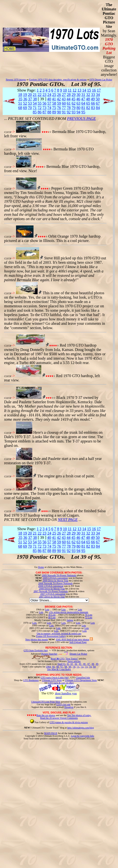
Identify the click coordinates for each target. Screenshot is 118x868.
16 (94, 90)
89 (54, 112)
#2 (68, 664)
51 (20, 103)
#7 (89, 664)
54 (35, 103)
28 (69, 95)
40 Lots (52, 617)
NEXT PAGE (68, 520)
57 (49, 103)
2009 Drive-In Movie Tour (55, 581)
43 (64, 99)
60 (64, 103)
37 (30, 99)
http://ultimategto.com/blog (81, 728)
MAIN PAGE (51, 733)
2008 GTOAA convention (51, 586)
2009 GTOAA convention (55, 578)
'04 (94, 667)
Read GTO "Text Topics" (64, 659)
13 (79, 90)
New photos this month (37, 639)
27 (64, 95)
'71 (78, 667)
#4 (76, 664)
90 (59, 112)
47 (83, 99)
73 (44, 108)
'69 (70, 667)
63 (78, 103)
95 (83, 112)
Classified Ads (83, 678)
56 (44, 103)
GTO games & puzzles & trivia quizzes (69, 722)
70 (30, 108)
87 (44, 112)
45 (73, 99)
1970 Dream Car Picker (101, 80)
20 (30, 95)
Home (41, 567)
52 (25, 103)
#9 (97, 664)
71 (35, 108)
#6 (84, 664)
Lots (47, 609)
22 (40, 95)
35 (20, 99)
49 (93, 99)
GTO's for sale (63, 704)
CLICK (8, 132)
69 (25, 108)
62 (74, 103)
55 (40, 103)
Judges (70, 620)
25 (54, 95)
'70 (74, 667)
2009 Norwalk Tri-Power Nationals (59, 575)
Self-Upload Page (78, 642)
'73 (86, 667)
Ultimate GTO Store (52, 680)
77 (64, 108)
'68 (66, 667)
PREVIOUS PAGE (81, 119)
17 (99, 90)
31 (83, 95)
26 (59, 95)
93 (74, 112)
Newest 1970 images (16, 80)
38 (35, 99)
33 (93, 95)
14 (84, 90)
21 (35, 95)
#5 (80, 664)
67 (98, 103)
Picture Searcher (49, 654)
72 (40, 108)
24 (49, 95)
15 (89, 90)
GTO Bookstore (31, 680)
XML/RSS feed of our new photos (73, 639)
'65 (53, 667)
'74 (90, 667)
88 (49, 112)
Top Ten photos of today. (79, 715)
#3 (72, 664)
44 (68, 99)
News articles (74, 661)
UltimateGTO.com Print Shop (46, 702)
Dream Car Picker (78, 654)
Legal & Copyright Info (82, 736)
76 (59, 108)
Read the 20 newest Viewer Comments (59, 718)
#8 (93, 664)
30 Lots (52, 615)
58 (54, 103)
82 (88, 108)
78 (69, 108)
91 (64, 112)
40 (49, 99)
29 (74, 95)
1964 (48, 667)
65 (88, 103)
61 (69, 103)
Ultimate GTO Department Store (81, 680)
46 (78, 99)
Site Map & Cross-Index (59, 670)
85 (35, 112)
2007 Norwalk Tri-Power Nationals (51, 591)
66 (93, 103)
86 (40, 112)
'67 (62, 667)
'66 (58, 667)
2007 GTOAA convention (53, 594)
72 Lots (89, 617)
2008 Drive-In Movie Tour (52, 589)
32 (88, 95)
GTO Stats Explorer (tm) (36, 650)
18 (20, 95)
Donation (69, 707)
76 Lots (89, 615)
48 (88, 99)
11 (70, 90)
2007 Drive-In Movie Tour (52, 597)
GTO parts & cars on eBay (61, 683)
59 (59, 103)
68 (20, 108)
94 (78, 112)
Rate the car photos (46, 715)
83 (93, 108)
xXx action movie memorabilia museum (69, 612)
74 (49, 108)
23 (44, 95)
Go (36, 567)
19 (25, 95)
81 (83, 108)
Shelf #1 (61, 664)
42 (59, 99)
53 (30, 103)
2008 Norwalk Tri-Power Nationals (55, 583)
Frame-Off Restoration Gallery (51, 636)
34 (98, 95)
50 (98, 99)
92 (69, 112)
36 (25, 99)
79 (74, 108)
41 (54, 99)
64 (83, 103)
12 (75, 90)
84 (98, 108)
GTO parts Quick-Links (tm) (55, 678)
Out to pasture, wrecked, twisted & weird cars (59, 633)
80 (78, 108)
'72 (82, 667)
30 (78, 95)
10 (65, 90)
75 (54, 108)
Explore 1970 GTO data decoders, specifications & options (58, 80)
